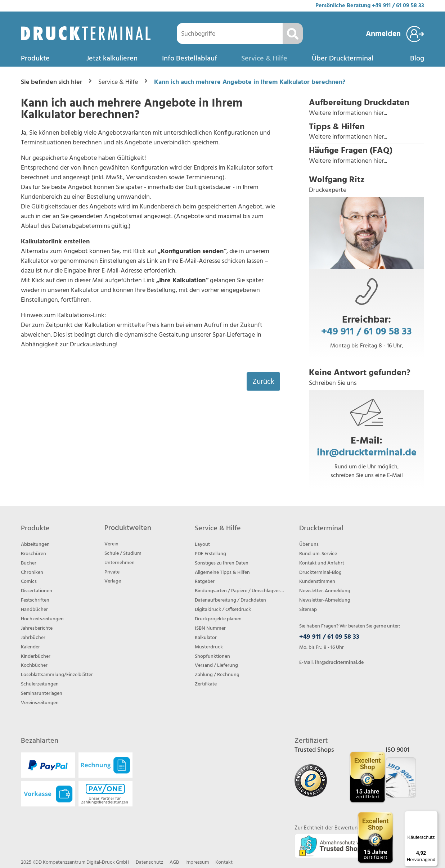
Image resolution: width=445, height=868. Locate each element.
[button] (367, 108)
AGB (174, 862)
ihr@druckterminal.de (367, 453)
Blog (417, 59)
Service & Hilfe (264, 59)
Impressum (197, 862)
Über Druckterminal (343, 59)
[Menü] (433, 815)
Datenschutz (149, 862)
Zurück (263, 382)
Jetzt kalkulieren (112, 59)
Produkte (35, 59)
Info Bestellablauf (190, 59)
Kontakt (224, 862)
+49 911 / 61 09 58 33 (398, 6)
